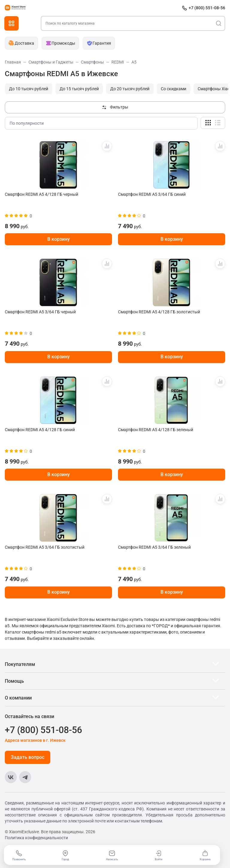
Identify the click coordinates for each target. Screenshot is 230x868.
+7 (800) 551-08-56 (207, 8)
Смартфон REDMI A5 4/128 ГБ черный (41, 194)
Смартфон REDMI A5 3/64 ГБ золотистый (45, 547)
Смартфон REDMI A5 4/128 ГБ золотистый (159, 312)
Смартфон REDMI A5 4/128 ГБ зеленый (156, 430)
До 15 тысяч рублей (79, 89)
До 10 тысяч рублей (29, 89)
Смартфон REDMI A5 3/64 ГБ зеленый (154, 547)
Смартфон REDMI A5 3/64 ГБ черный (40, 312)
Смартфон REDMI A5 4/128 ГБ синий (40, 430)
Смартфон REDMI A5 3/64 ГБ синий (152, 194)
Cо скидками (174, 89)
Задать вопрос (28, 757)
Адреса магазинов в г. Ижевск (35, 740)
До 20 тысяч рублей (130, 89)
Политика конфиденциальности (36, 838)
